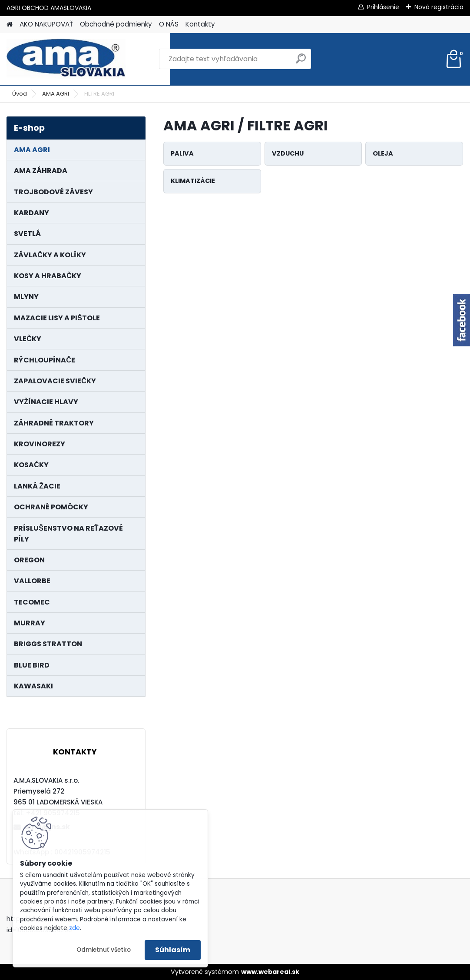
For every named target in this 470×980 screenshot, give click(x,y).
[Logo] (66, 59)
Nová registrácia (439, 7)
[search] (301, 62)
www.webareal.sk (270, 972)
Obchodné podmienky (116, 24)
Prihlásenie (383, 7)
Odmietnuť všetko (104, 950)
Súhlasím (173, 950)
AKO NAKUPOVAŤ (46, 24)
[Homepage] (10, 25)
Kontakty (200, 24)
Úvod (20, 94)
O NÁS (169, 24)
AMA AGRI (56, 94)
